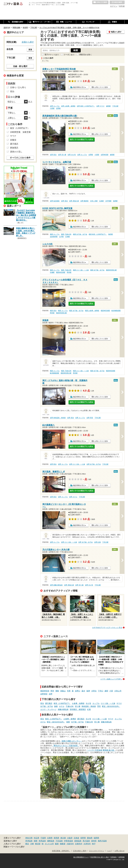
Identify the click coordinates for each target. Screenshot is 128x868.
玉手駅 (61, 237)
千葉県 (43, 838)
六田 (111, 691)
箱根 (36, 841)
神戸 (94, 844)
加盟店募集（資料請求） (61, 851)
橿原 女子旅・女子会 (80, 234)
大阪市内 (70, 844)
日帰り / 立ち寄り (18, 87)
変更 (30, 50)
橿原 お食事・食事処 (92, 311)
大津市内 (87, 844)
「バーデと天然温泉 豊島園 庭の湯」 (101, 750)
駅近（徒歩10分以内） (111, 706)
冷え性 (88, 703)
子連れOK (70, 706)
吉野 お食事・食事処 (68, 106)
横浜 (27, 844)
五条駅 (102, 201)
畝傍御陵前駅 (116, 311)
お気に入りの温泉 (100, 2)
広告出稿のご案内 (80, 851)
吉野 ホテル (73, 497)
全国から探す (28, 42)
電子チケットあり (52, 55)
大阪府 (70, 838)
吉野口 (78, 691)
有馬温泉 (42, 841)
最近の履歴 (117, 2)
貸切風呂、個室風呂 (78, 709)
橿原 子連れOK (66, 234)
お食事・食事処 (78, 703)
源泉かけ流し (16, 152)
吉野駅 (58, 108)
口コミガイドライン (97, 851)
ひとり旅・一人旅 (108, 703)
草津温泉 (29, 841)
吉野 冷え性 (72, 155)
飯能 (57, 844)
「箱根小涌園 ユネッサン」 (71, 741)
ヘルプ (109, 851)
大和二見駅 (94, 201)
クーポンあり (69, 55)
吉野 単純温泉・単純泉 (58, 418)
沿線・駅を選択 (20, 66)
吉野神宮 (44, 694)
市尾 (69, 691)
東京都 (63, 838)
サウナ (119, 703)
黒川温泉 (86, 841)
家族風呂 (14, 148)
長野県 (83, 838)
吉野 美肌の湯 (74, 201)
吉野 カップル (55, 106)
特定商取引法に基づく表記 (100, 857)
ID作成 (122, 6)
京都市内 (79, 844)
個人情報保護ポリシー (81, 857)
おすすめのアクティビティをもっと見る (107, 628)
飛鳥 (57, 691)
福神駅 (115, 201)
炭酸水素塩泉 (63, 709)
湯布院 (94, 841)
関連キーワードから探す (14, 847)
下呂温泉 (59, 841)
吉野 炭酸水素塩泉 (56, 585)
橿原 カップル (55, 234)
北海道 (76, 838)
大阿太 (94, 691)
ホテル (62, 706)
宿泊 (42, 703)
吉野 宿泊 (53, 155)
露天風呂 (49, 703)
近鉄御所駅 (54, 237)
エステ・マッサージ (48, 709)
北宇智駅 (108, 201)
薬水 (83, 691)
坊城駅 (52, 272)
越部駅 (108, 106)
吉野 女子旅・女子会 (94, 464)
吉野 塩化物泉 (55, 201)
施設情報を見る (79, 87)
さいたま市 (49, 844)
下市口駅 (115, 106)
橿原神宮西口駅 (111, 270)
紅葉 (89, 709)
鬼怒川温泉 (102, 841)
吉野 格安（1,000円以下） (86, 106)
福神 (88, 691)
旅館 (56, 706)
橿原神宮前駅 (61, 272)
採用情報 (121, 857)
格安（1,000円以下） (62, 703)
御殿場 (63, 844)
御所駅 (111, 234)
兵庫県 (50, 838)
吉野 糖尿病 (84, 201)
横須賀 (38, 844)
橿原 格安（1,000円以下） (98, 234)
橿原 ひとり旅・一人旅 (81, 270)
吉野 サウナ (100, 106)
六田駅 (52, 108)
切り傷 (78, 706)
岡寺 (52, 691)
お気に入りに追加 (101, 87)
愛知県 (90, 838)
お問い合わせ (120, 851)
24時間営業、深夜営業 (20, 132)
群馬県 (56, 838)
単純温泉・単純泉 (89, 706)
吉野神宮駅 (105, 155)
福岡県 (96, 838)
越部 (106, 691)
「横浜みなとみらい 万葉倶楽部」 (66, 746)
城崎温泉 (51, 841)
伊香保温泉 (68, 841)
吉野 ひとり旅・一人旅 (77, 464)
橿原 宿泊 (53, 311)
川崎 (32, 844)
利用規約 (114, 857)
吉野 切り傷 (62, 155)
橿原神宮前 (45, 691)
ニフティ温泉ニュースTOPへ (111, 679)
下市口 (101, 691)
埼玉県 (36, 838)
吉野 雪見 (90, 418)
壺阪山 (63, 691)
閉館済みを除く (86, 55)
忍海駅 (68, 237)
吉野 (51, 694)
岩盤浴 (13, 140)
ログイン (114, 6)
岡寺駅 (69, 272)
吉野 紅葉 (97, 542)
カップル (96, 703)
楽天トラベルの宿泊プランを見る (82, 139)
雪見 (99, 706)
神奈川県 (29, 838)
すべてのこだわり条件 (20, 158)
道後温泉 (78, 841)
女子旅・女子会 (47, 706)
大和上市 (118, 691)
